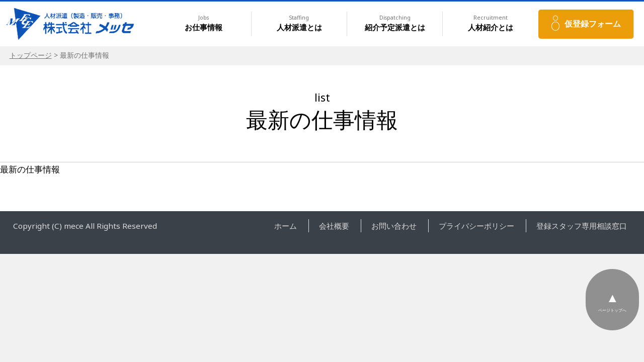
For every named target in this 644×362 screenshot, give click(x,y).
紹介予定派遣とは (395, 23)
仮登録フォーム (593, 24)
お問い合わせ (394, 226)
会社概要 (334, 226)
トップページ (31, 55)
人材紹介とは (491, 23)
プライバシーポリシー (476, 226)
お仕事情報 (204, 23)
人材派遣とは (299, 23)
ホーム (286, 226)
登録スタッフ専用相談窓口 (582, 226)
